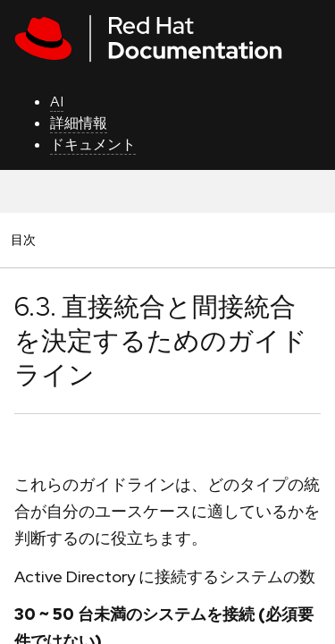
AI (57, 102)
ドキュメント (93, 144)
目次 (26, 239)
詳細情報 (79, 123)
